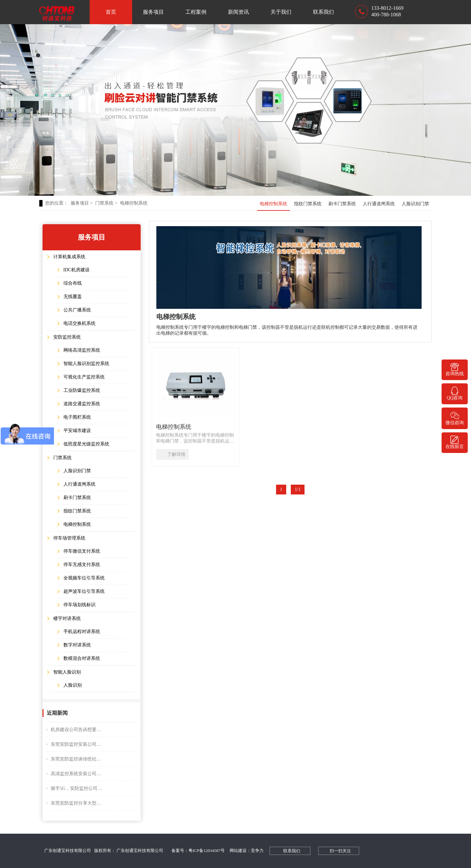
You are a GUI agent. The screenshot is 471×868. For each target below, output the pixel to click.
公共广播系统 (77, 310)
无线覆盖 (73, 297)
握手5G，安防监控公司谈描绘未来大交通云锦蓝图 (77, 788)
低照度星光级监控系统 (86, 444)
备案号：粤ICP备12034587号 (198, 851)
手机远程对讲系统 (82, 632)
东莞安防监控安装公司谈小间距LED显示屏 (77, 744)
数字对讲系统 (77, 645)
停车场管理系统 (69, 538)
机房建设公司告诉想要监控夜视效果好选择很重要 (77, 730)
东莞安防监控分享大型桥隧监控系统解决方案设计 (77, 803)
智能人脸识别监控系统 (86, 364)
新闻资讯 (238, 12)
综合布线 (73, 283)
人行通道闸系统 (379, 204)
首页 (111, 12)
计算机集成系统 (69, 257)
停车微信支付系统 (82, 551)
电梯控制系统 (134, 203)
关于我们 (281, 12)
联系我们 (323, 12)
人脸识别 (73, 685)
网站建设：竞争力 (247, 851)
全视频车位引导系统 (84, 578)
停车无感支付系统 (82, 565)
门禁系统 (106, 203)
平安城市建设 (77, 431)
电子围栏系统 (77, 417)
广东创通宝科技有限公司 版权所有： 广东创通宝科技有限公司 (105, 851)
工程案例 (196, 12)
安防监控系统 (67, 337)
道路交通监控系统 (82, 404)
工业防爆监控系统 (82, 390)
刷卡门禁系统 (342, 204)
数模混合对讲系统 (82, 658)
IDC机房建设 (77, 270)
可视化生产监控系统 (84, 377)
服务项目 (153, 12)
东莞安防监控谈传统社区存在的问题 (77, 759)
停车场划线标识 (79, 605)
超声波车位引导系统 (84, 591)
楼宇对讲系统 (67, 618)
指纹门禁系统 (308, 204)
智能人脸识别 (67, 672)
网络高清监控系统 (82, 350)
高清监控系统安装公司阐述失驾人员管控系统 (77, 774)
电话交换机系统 (79, 323)
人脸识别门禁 (415, 204)
